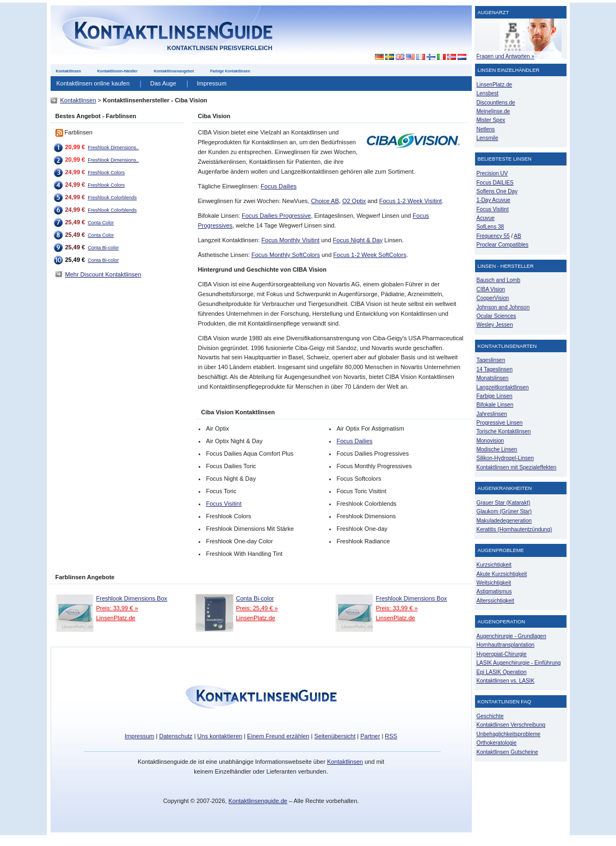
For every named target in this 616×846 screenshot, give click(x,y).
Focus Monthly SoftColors (286, 255)
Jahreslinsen (492, 414)
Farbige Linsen (495, 396)
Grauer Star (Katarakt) (504, 503)
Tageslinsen (491, 360)
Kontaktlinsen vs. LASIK (506, 681)
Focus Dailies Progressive (276, 216)
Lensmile (488, 138)
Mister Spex (491, 120)
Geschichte (490, 716)
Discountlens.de (496, 103)
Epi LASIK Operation (502, 672)
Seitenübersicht (335, 736)
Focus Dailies (279, 186)
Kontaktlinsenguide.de (258, 801)
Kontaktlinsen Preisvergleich (220, 48)
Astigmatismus (494, 591)
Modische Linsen (497, 449)
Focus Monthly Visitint (290, 240)
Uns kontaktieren (220, 736)
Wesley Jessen (495, 325)
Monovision (491, 441)
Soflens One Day (497, 191)
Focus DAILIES (495, 183)
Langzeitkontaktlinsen (503, 387)
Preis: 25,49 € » (257, 608)
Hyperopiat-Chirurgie (502, 654)
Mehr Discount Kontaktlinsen (103, 274)
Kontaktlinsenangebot (174, 71)
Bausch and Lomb (499, 280)
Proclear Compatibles (503, 245)
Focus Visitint (223, 504)
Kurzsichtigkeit (494, 565)
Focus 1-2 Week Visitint (411, 201)
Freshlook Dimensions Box (132, 598)
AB (517, 236)
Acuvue (486, 218)
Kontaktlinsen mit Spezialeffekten (517, 467)
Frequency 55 (493, 236)
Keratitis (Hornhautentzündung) (515, 529)
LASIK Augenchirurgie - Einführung (519, 663)
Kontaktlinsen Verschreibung (511, 725)
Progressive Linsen (500, 423)
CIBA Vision (491, 289)
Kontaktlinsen (69, 71)
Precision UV (492, 173)
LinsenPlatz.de (116, 618)
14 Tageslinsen (495, 369)
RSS (391, 736)
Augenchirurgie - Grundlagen (512, 636)
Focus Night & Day (358, 240)
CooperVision (493, 298)
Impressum (212, 83)
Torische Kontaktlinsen (504, 431)
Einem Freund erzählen (278, 736)
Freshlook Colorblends (112, 198)
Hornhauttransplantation (506, 645)
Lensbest (488, 93)
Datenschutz (175, 736)
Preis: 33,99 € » (117, 608)
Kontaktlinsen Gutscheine (507, 752)
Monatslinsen (493, 378)
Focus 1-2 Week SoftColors (369, 255)
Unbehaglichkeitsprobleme (509, 734)
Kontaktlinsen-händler (118, 71)
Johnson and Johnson (503, 307)
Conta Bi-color (103, 248)
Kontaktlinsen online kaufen (93, 83)
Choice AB (325, 201)
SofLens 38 (491, 227)
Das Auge (163, 83)
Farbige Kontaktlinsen (230, 71)
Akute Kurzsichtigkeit (502, 574)
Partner (370, 736)
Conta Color (101, 223)
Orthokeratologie (497, 743)
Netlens (486, 129)
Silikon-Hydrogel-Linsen (505, 458)
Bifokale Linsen (495, 405)
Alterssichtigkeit (495, 601)
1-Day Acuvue (494, 200)
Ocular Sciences (497, 316)
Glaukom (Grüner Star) (504, 511)
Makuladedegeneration (504, 521)
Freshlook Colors (106, 173)
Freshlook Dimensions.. (113, 148)
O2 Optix (354, 201)
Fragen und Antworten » (506, 56)
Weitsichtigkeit (494, 583)
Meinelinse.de (494, 111)
